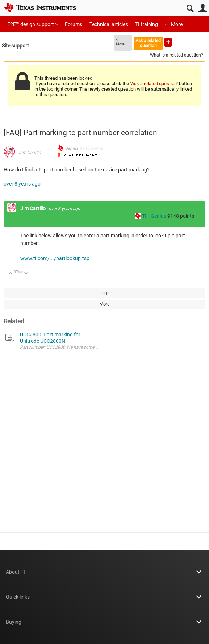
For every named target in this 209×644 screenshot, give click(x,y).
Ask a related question (148, 43)
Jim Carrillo (30, 153)
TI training (147, 24)
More (177, 24)
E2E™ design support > (32, 24)
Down (26, 274)
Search (190, 9)
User (203, 9)
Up (11, 274)
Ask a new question (168, 42)
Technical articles (109, 24)
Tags (105, 293)
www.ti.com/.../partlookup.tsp (55, 258)
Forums (74, 24)
